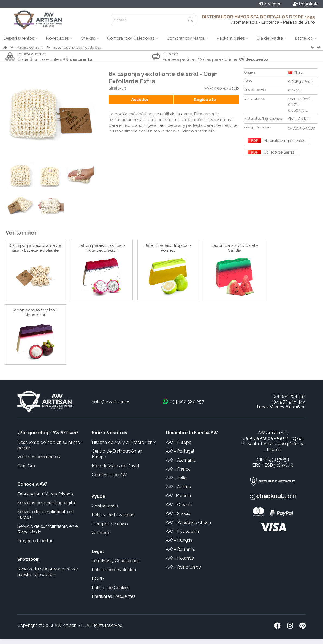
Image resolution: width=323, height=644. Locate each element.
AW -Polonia (178, 496)
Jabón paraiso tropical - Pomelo (168, 248)
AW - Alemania (181, 460)
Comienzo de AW (109, 475)
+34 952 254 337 (289, 396)
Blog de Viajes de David (115, 466)
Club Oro (26, 466)
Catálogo (101, 533)
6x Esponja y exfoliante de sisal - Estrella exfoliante (35, 248)
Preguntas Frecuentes (114, 596)
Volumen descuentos (39, 457)
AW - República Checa (188, 523)
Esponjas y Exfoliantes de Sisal (78, 47)
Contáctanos (105, 506)
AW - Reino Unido (183, 567)
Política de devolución (114, 570)
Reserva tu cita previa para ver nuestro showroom (48, 572)
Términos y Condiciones (116, 561)
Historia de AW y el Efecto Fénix (124, 442)
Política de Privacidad (113, 515)
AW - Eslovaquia (182, 531)
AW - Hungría (179, 540)
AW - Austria (178, 487)
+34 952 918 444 (289, 402)
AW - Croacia (179, 505)
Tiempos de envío (110, 524)
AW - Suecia (178, 514)
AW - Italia (176, 478)
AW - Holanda (180, 558)
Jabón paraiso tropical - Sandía (235, 248)
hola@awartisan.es (111, 402)
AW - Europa (179, 442)
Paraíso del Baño (30, 47)
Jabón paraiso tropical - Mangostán (35, 312)
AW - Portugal (180, 451)
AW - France (178, 469)
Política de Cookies (111, 588)
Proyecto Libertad (36, 541)
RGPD (98, 579)
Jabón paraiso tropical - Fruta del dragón (102, 248)
